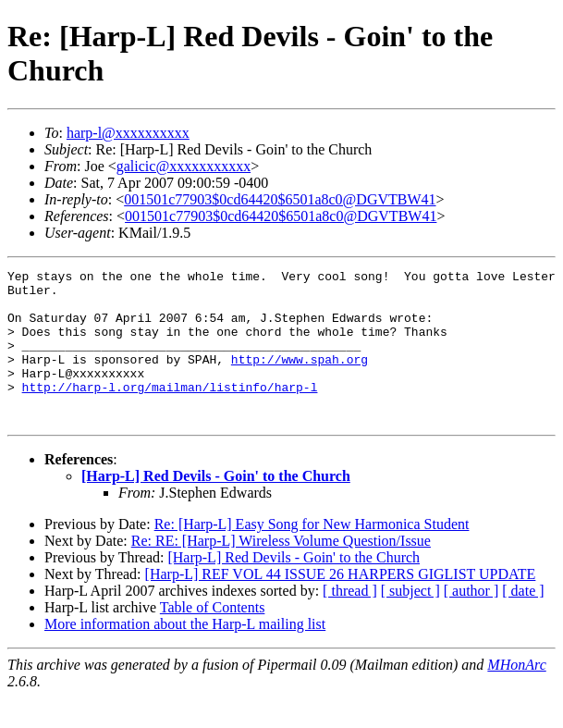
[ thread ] (350, 621)
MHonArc (516, 695)
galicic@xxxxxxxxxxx (184, 166)
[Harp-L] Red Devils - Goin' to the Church (216, 506)
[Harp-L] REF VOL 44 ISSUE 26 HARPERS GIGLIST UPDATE (341, 605)
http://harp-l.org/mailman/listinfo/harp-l (170, 412)
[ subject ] (410, 621)
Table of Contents (213, 638)
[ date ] (523, 621)
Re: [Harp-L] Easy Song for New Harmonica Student (312, 555)
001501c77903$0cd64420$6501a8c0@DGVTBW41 (280, 199)
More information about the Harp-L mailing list (185, 654)
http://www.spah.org (300, 378)
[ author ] (471, 621)
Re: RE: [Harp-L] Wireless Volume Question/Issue (281, 571)
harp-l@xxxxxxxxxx (128, 133)
